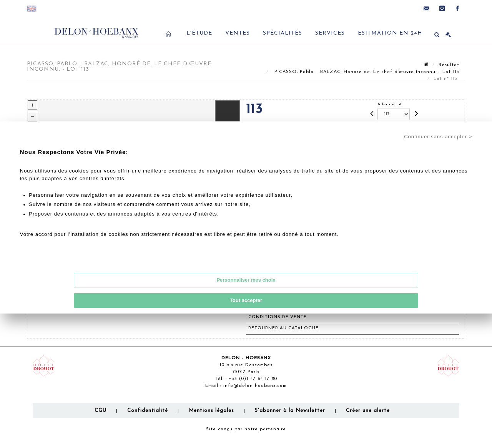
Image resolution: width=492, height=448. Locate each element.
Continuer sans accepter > (438, 137)
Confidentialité (148, 411)
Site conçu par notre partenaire (246, 429)
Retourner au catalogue (283, 328)
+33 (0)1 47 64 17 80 (253, 379)
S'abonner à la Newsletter (290, 411)
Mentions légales (211, 411)
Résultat (449, 65)
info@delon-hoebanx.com (255, 386)
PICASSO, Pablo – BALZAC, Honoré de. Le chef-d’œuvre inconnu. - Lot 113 (366, 72)
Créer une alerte (368, 411)
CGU (101, 411)
